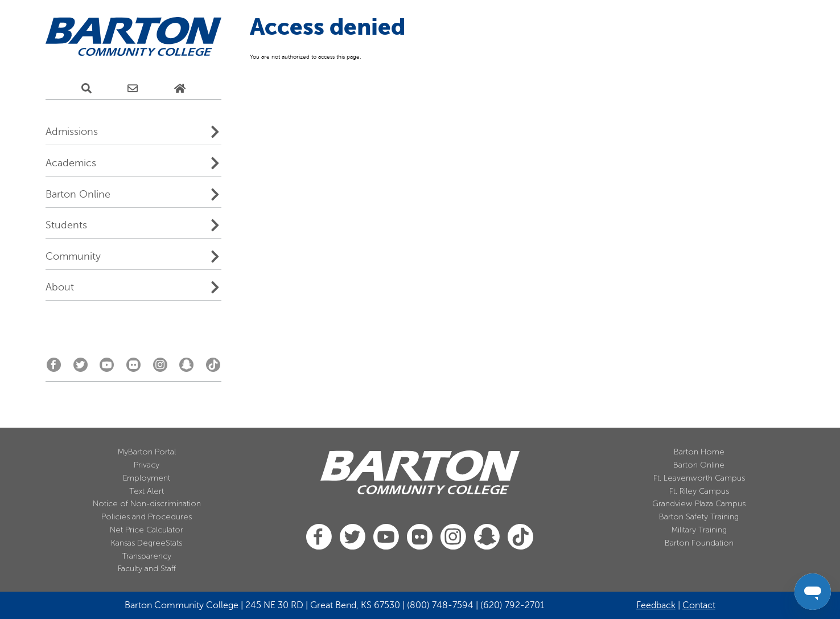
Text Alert (147, 491)
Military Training (699, 530)
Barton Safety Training (699, 517)
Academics (71, 163)
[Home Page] (180, 89)
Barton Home (699, 452)
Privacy (147, 465)
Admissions (72, 132)
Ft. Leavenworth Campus (699, 478)
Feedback (656, 605)
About (60, 287)
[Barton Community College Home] (133, 37)
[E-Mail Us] (133, 89)
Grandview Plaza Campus (699, 504)
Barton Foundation (699, 543)
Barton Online (78, 194)
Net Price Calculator (147, 530)
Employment (147, 478)
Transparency (147, 556)
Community (73, 256)
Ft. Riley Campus (699, 491)
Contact (699, 605)
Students (66, 225)
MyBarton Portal (147, 452)
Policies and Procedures (147, 517)
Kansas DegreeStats (147, 543)
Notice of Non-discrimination (147, 504)
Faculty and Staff (147, 569)
